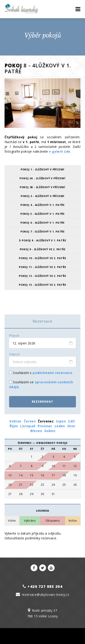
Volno (12, 521)
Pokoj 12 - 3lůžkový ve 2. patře (42, 276)
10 (53, 466)
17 (53, 475)
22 (32, 485)
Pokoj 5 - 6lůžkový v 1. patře (42, 214)
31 (53, 494)
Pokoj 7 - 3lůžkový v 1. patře (42, 231)
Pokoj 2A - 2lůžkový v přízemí (42, 178)
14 (21, 475)
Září (71, 421)
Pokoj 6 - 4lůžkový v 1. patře (42, 223)
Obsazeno (53, 521)
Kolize (73, 521)
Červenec (46, 421)
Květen (15, 421)
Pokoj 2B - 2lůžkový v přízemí (42, 187)
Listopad (28, 426)
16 (42, 475)
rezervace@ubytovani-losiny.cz (46, 595)
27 (10, 494)
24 (53, 485)
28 (21, 494)
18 (64, 475)
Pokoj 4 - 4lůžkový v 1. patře (42, 205)
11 (64, 466)
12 (75, 466)
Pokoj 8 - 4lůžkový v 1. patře (43, 240)
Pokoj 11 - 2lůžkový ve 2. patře (42, 267)
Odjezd (14, 354)
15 (32, 475)
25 (64, 485)
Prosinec (45, 426)
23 (42, 485)
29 (32, 494)
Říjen (14, 426)
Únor (71, 426)
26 (75, 485)
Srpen (61, 421)
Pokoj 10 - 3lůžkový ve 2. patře (42, 258)
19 (75, 475)
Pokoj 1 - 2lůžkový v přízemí (42, 169)
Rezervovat (42, 402)
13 (10, 475)
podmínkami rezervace (52, 373)
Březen (36, 431)
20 (10, 485)
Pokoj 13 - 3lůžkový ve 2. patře (42, 285)
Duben (50, 431)
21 (21, 485)
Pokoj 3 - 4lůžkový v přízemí (42, 196)
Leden (60, 426)
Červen (30, 421)
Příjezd (14, 336)
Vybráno (30, 521)
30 (42, 494)
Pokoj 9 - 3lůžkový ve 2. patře (43, 249)
